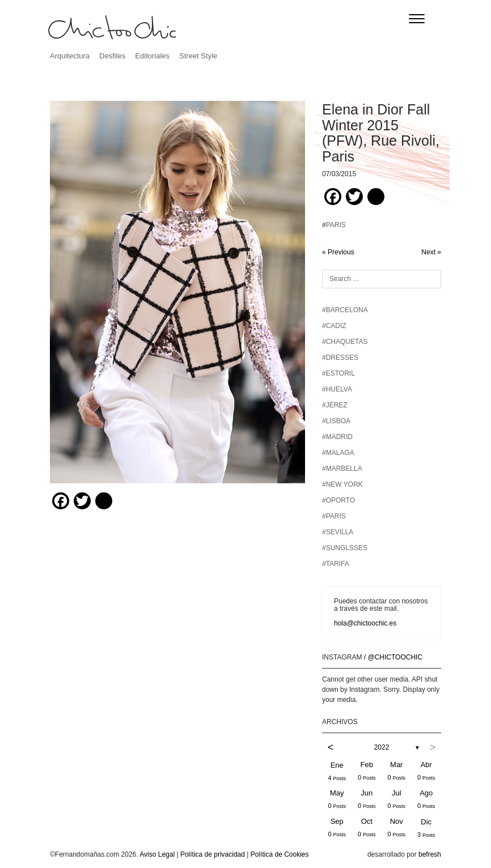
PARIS (336, 225)
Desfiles (112, 56)
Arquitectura (70, 56)
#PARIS (334, 516)
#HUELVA (337, 389)
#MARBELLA (342, 469)
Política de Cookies (280, 854)
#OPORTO (338, 500)
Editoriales (152, 56)
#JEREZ (335, 405)
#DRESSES (340, 358)
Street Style (198, 56)
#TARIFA (336, 564)
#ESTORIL (338, 373)
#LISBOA (336, 421)
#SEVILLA (338, 532)
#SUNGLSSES (345, 548)
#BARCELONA (345, 310)
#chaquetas (345, 342)
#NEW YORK (342, 484)
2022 (382, 747)
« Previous (338, 252)
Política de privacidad (213, 854)
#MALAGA (338, 453)
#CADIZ (334, 326)
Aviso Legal (157, 854)
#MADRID (337, 437)
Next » (431, 252)
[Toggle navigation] (417, 19)
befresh (430, 854)
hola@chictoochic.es (365, 623)
